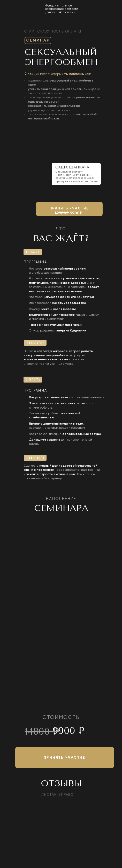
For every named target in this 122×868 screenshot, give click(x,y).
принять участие (69, 209)
